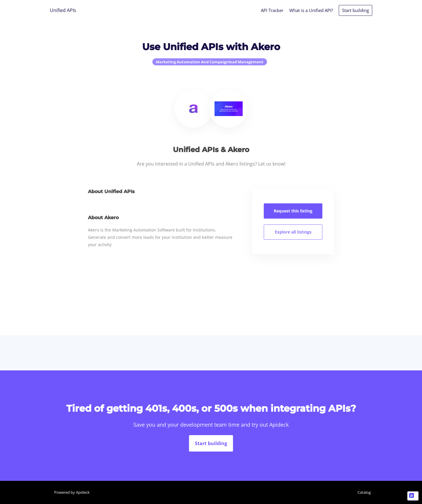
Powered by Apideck (72, 492)
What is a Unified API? (311, 10)
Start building (355, 10)
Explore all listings (293, 232)
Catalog (364, 492)
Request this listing (293, 211)
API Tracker (272, 10)
